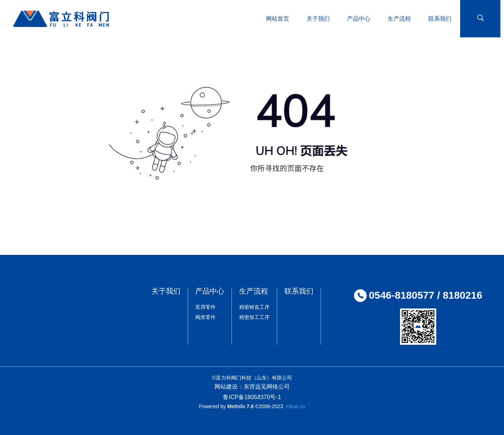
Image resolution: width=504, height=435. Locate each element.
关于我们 (166, 291)
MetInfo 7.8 (240, 406)
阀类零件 (205, 317)
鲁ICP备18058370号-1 (252, 397)
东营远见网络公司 (267, 387)
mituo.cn (295, 406)
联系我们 (299, 291)
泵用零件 (205, 307)
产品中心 (210, 291)
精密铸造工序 (254, 307)
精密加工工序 (254, 317)
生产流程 (254, 291)
